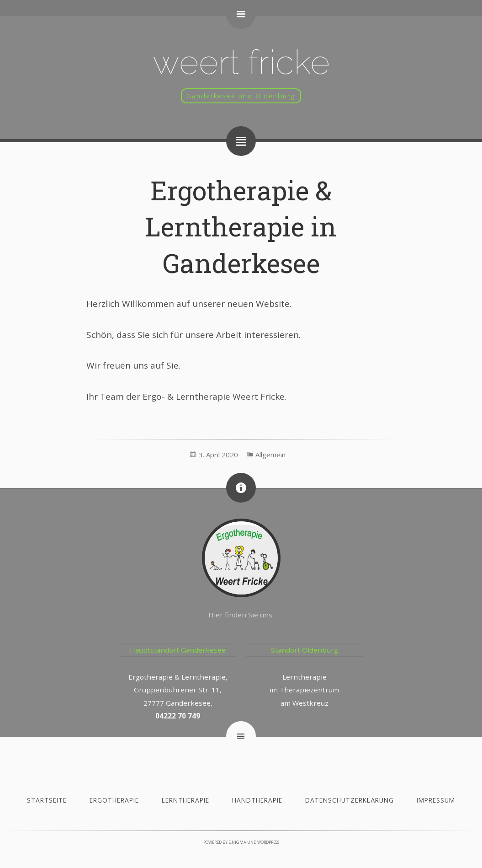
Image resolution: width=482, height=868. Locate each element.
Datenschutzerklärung (350, 800)
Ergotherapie (114, 800)
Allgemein (270, 455)
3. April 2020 (218, 455)
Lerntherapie (185, 800)
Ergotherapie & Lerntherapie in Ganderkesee (241, 227)
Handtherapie (257, 800)
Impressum (436, 800)
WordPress (268, 842)
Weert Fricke (241, 62)
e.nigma (237, 842)
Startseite (47, 800)
